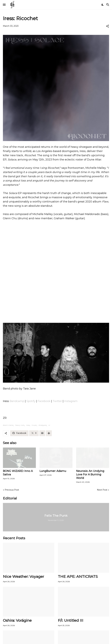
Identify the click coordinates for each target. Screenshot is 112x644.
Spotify (31, 401)
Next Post (102, 490)
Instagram (71, 401)
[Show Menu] (4, 5)
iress (28, 425)
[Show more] (49, 433)
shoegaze (43, 425)
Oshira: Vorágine (17, 620)
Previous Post (12, 490)
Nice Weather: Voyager (23, 576)
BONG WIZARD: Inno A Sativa (18, 473)
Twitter (57, 401)
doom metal (8, 425)
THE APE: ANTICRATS (78, 576)
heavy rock (20, 425)
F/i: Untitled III (71, 620)
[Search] (108, 5)
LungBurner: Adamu (53, 471)
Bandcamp (17, 401)
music (34, 425)
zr (49, 425)
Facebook (44, 401)
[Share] (107, 26)
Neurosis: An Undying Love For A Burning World (90, 475)
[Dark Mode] (103, 5)
